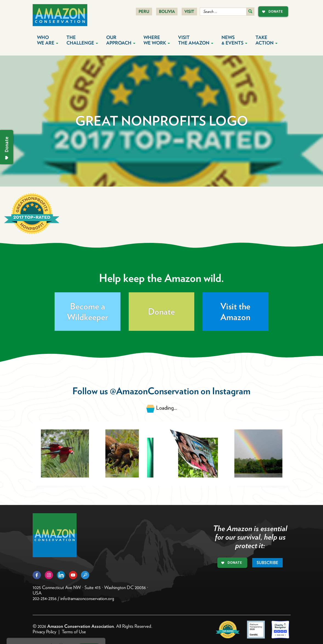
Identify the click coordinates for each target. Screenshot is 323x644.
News (234, 40)
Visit (189, 12)
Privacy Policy (44, 632)
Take (266, 40)
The (82, 40)
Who (48, 40)
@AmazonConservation (154, 391)
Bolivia (167, 12)
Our (121, 40)
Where (157, 40)
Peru (144, 12)
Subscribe (267, 563)
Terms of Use (74, 632)
